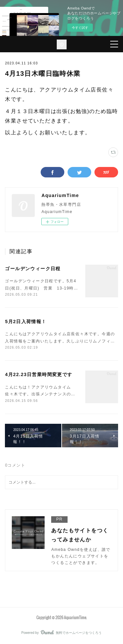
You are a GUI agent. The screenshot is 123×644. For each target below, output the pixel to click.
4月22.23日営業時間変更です (39, 374)
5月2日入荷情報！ (26, 322)
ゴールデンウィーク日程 (33, 269)
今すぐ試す (80, 28)
